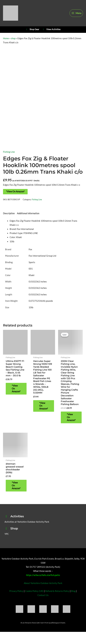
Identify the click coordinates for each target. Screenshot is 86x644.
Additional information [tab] (28, 213)
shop (13, 38)
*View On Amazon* (15, 191)
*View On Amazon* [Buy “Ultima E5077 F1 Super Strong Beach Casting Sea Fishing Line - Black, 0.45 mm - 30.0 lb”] (16, 389)
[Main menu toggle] (76, 13)
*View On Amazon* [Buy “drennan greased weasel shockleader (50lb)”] (16, 485)
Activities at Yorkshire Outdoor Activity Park (27, 522)
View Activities (51, 29)
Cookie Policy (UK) (34, 591)
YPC (7, 534)
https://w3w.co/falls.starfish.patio (43, 575)
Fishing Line (9, 152)
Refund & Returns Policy (57, 591)
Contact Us (43, 595)
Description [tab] (9, 213)
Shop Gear (32, 29)
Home (6, 38)
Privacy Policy (16, 591)
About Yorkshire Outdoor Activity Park (43, 583)
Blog (73, 591)
